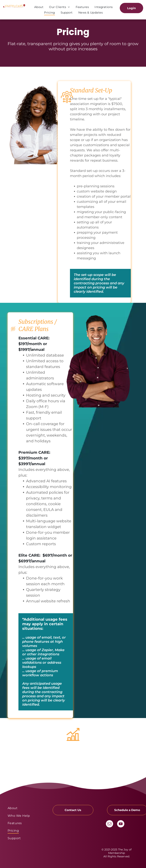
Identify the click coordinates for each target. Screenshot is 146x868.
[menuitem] (39, 7)
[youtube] (121, 824)
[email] (109, 824)
